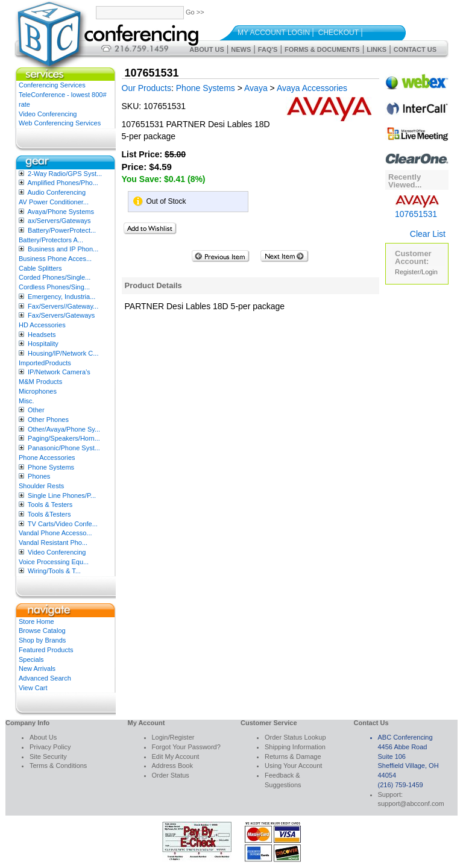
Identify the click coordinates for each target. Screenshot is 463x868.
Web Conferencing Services (60, 123)
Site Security (48, 756)
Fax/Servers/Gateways (61, 315)
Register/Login (416, 272)
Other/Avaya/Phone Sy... (64, 429)
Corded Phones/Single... (55, 277)
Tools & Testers (50, 505)
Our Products (146, 88)
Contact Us (415, 49)
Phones (39, 476)
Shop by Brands (42, 640)
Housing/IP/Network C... (63, 353)
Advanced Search (45, 678)
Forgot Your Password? (186, 747)
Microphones (38, 391)
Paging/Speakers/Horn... (64, 438)
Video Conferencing (48, 114)
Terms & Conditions (58, 766)
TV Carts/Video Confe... (63, 524)
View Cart (33, 688)
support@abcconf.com (411, 804)
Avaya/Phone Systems (60, 212)
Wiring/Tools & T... (54, 571)
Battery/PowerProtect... (62, 230)
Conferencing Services (52, 85)
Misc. (27, 401)
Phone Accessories (47, 458)
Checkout (339, 33)
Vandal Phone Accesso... (55, 533)
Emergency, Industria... (61, 297)
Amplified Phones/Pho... (62, 183)
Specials (31, 659)
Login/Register (173, 737)
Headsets (42, 335)
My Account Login (274, 33)
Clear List (428, 234)
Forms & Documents (322, 49)
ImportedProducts (45, 363)
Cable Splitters (40, 268)
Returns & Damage (293, 756)
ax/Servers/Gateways (59, 221)
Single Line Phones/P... (62, 495)
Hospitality (43, 344)
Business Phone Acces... (55, 259)
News (241, 49)
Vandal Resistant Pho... (53, 542)
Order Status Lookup (295, 737)
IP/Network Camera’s (59, 372)
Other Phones (48, 420)
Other (36, 410)
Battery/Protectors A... (51, 240)
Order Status (171, 775)
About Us (206, 49)
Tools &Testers (49, 514)
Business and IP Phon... (63, 249)
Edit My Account (176, 756)
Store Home (36, 621)
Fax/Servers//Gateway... (63, 306)
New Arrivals (37, 668)
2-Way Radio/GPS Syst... (65, 174)
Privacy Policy (50, 747)
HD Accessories (42, 325)
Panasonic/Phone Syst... (64, 448)
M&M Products (40, 382)
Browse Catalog (42, 631)
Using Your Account (293, 766)
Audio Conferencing (56, 192)
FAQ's (268, 49)
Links (376, 49)
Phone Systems (51, 467)
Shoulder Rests (41, 486)
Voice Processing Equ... (54, 562)
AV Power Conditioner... (54, 202)
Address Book (172, 766)
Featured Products (46, 650)
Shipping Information (295, 747)
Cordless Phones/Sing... (54, 287)
